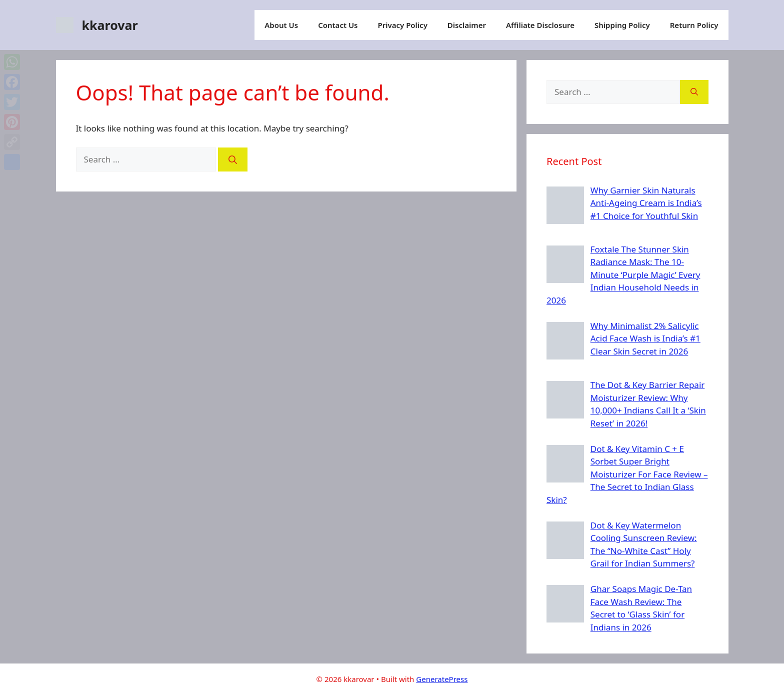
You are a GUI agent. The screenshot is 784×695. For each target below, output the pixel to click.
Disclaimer (467, 25)
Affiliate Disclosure (540, 25)
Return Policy (694, 25)
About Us (281, 25)
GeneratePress (442, 679)
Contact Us (338, 25)
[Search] (233, 159)
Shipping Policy (622, 25)
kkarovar (110, 25)
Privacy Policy (403, 25)
